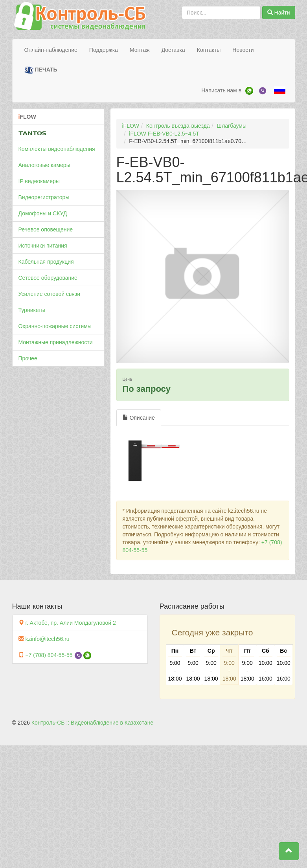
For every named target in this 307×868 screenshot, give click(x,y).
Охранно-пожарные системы (55, 326)
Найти (279, 13)
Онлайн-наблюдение (51, 50)
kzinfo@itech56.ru (47, 639)
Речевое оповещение (46, 229)
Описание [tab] (139, 418)
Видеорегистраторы (44, 197)
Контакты (209, 50)
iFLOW (131, 126)
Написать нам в (221, 90)
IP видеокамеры (39, 181)
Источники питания (43, 246)
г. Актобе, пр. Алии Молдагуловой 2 (70, 623)
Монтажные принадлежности (56, 342)
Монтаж (140, 50)
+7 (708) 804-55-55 (49, 655)
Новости (243, 50)
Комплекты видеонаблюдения (57, 149)
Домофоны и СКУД (43, 213)
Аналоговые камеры (44, 165)
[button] (289, 851)
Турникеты (32, 310)
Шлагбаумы (232, 126)
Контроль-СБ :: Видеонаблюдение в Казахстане (92, 723)
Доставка (173, 50)
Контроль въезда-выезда (178, 126)
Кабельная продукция (46, 262)
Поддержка (104, 50)
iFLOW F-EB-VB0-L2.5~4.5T (164, 134)
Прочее (28, 358)
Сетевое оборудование (48, 278)
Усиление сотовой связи (50, 294)
